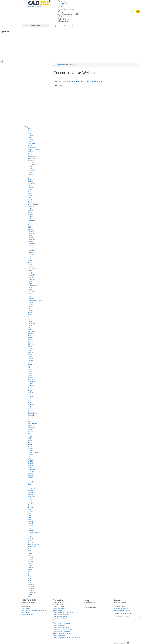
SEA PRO (31, 386)
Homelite (31, 250)
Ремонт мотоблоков (60, 625)
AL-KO (30, 131)
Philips (30, 354)
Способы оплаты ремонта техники (34, 610)
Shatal (30, 390)
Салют (30, 563)
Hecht (30, 246)
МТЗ (30, 551)
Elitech (30, 196)
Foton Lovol (32, 221)
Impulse (31, 273)
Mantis (30, 317)
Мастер (31, 543)
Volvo (30, 446)
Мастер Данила (33, 545)
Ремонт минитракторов (61, 627)
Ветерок (31, 503)
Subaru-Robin (33, 413)
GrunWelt (31, 242)
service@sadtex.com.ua (66, 9)
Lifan (30, 309)
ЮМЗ (30, 595)
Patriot (30, 350)
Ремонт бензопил (59, 608)
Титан (30, 576)
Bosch (30, 146)
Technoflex (32, 426)
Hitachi (30, 248)
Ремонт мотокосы (59, 621)
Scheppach (32, 382)
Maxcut (30, 329)
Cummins (31, 173)
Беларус (31, 494)
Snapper (31, 396)
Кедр (30, 528)
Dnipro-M (31, 179)
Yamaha (31, 478)
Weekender (32, 457)
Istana (30, 281)
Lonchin (31, 311)
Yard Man (31, 482)
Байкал (31, 492)
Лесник (31, 538)
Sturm (30, 411)
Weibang (31, 459)
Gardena (31, 225)
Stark (30, 403)
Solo (30, 400)
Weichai (31, 461)
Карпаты (31, 524)
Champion (31, 160)
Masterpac (32, 323)
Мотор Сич (32, 547)
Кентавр (31, 530)
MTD (30, 336)
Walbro (30, 455)
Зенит (30, 517)
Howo (30, 258)
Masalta (31, 321)
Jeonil (30, 288)
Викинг (30, 505)
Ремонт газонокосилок (61, 619)
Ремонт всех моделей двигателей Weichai (78, 82)
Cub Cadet (32, 171)
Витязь (30, 507)
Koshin (30, 302)
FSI (29, 223)
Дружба (31, 511)
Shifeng (31, 392)
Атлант (30, 490)
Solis (30, 398)
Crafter (30, 166)
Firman (30, 210)
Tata (29, 421)
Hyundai (31, 267)
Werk (30, 467)
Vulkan (30, 449)
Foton (30, 219)
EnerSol (31, 200)
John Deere (32, 292)
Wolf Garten (32, 469)
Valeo (30, 436)
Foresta (31, 214)
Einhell (30, 194)
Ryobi (30, 373)
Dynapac (31, 187)
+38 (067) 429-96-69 (35, 6)
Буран (30, 501)
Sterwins (31, 405)
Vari (29, 438)
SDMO (30, 384)
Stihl (30, 409)
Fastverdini (32, 206)
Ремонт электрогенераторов (63, 629)
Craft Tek (31, 162)
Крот (30, 536)
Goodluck (31, 231)
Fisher (30, 212)
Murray (30, 338)
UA (133, 12)
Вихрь (30, 509)
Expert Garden (33, 204)
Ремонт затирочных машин (62, 633)
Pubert (30, 363)
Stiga (30, 407)
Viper (30, 442)
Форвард (31, 586)
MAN (30, 315)
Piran (30, 357)
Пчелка (31, 559)
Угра (30, 580)
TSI (29, 434)
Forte (30, 217)
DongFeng (32, 183)
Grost (30, 235)
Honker (30, 254)
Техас (30, 574)
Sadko (30, 377)
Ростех (30, 561)
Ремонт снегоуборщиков (61, 615)
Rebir (30, 369)
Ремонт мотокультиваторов (62, 623)
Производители (28, 615)
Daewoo (31, 175)
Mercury (31, 334)
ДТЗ (29, 513)
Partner (31, 348)
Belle (30, 141)
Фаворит (31, 584)
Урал (30, 582)
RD (29, 367)
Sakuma (31, 380)
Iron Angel (31, 279)
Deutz (30, 177)
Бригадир (31, 497)
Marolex (31, 319)
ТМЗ (30, 578)
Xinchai (31, 474)
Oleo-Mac (31, 344)
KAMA (30, 294)
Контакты (75, 26)
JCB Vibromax (33, 286)
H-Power (31, 244)
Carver (30, 154)
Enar (30, 198)
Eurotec (31, 202)
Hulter (30, 260)
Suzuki (30, 417)
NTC (30, 340)
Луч (29, 540)
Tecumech (31, 428)
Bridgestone (32, 148)
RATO (30, 365)
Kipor (30, 296)
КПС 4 (30, 534)
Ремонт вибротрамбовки (61, 631)
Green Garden (33, 233)
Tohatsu (31, 430)
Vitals (30, 444)
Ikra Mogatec (32, 269)
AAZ (30, 129)
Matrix (30, 327)
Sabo (30, 375)
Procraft (31, 361)
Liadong (31, 306)
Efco (30, 192)
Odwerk (31, 342)
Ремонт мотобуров (59, 610)
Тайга (30, 570)
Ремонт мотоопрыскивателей (63, 613)
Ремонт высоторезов (60, 617)
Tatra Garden (32, 423)
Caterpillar (31, 158)
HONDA (31, 252)
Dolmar (30, 181)
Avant (30, 137)
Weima (30, 465)
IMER (30, 271)
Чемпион (31, 589)
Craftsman (32, 169)
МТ (29, 549)
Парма (30, 557)
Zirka (30, 484)
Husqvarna (32, 263)
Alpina (30, 133)
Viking (30, 440)
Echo (30, 189)
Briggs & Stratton (34, 150)
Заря (30, 515)
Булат (30, 499)
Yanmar (31, 480)
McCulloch (32, 332)
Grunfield (31, 237)
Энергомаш (32, 593)
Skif (29, 394)
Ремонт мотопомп (59, 636)
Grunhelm (31, 240)
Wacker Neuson (33, 453)
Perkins (31, 352)
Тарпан (31, 572)
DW (29, 185)
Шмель (30, 591)
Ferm (30, 208)
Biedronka (31, 143)
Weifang (31, 463)
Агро (30, 486)
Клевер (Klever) (33, 532)
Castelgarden (32, 156)
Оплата (67, 26)
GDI (29, 227)
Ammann (31, 135)
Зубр (30, 520)
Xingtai (30, 476)
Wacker (31, 451)
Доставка (58, 26)
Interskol (31, 275)
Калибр (31, 522)
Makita (30, 313)
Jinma (30, 290)
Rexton (30, 371)
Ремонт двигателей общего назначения (66, 638)
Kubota (30, 304)
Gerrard (31, 229)
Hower (30, 256)
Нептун (31, 555)
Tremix (30, 432)
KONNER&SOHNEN (35, 300)
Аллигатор (32, 488)
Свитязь (31, 566)
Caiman (31, 152)
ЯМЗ (30, 597)
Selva (30, 388)
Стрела (31, 568)
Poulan (30, 359)
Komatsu (31, 298)
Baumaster (32, 139)
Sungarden (32, 415)
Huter (30, 265)
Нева (30, 553)
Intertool (31, 277)
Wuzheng (31, 472)
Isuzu (30, 283)
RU (138, 12)
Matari (30, 325)
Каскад (30, 526)
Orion (30, 346)
